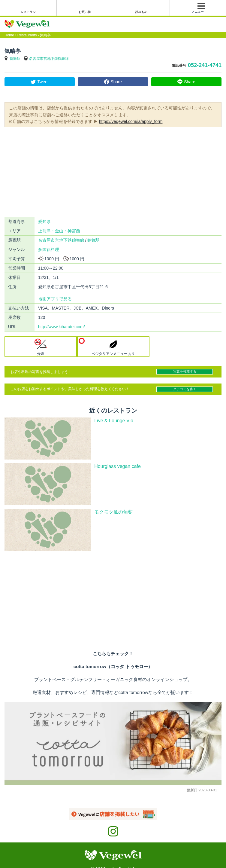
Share (116, 82)
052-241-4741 (205, 65)
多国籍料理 (49, 249)
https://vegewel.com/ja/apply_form (131, 121)
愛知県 (44, 222)
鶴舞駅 (15, 59)
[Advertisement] (113, 171)
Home (9, 35)
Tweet (43, 82)
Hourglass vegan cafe (118, 466)
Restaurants (27, 35)
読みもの (141, 12)
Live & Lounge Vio (114, 421)
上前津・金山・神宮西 (59, 231)
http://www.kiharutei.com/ (62, 327)
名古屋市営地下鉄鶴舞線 (49, 59)
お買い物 (85, 12)
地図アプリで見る (55, 299)
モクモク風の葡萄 (113, 512)
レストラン (28, 12)
